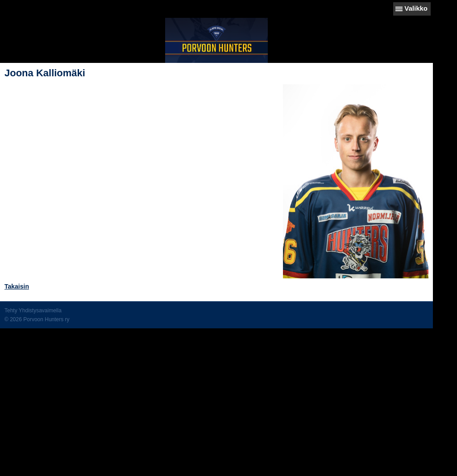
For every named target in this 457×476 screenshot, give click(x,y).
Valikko (416, 8)
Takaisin (17, 286)
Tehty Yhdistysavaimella (33, 310)
